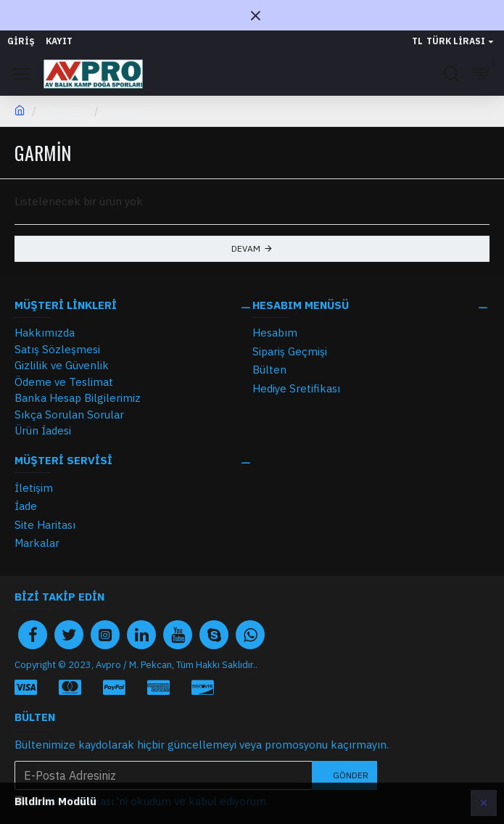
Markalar (65, 111)
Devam (246, 248)
